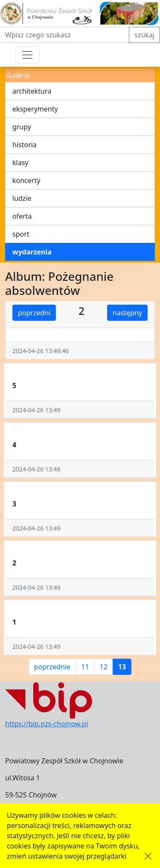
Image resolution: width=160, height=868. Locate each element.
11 (85, 667)
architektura (32, 91)
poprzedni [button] (34, 313)
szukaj (144, 35)
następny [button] (127, 313)
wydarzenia (32, 252)
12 (104, 667)
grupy (22, 127)
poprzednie (52, 667)
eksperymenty (35, 109)
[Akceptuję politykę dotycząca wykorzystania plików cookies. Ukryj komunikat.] (148, 856)
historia (25, 145)
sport (21, 234)
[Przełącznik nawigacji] (27, 55)
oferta (22, 216)
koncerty (26, 180)
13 (122, 667)
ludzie (22, 198)
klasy (20, 163)
